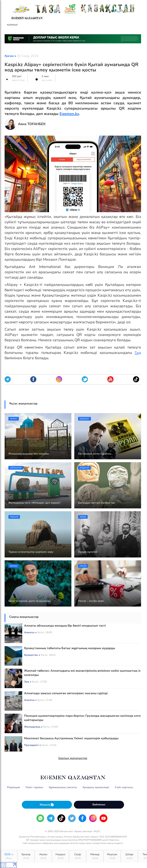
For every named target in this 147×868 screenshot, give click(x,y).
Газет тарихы (34, 787)
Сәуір (78, 856)
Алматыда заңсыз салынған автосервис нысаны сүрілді (66, 693)
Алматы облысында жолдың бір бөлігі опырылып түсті (65, 626)
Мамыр (95, 856)
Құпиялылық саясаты (63, 787)
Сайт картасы (124, 787)
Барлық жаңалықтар (73, 758)
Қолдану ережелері (96, 787)
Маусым (112, 856)
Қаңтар (26, 856)
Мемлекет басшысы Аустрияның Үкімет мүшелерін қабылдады (71, 738)
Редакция (13, 787)
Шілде (129, 856)
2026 (9, 856)
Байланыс (99, 804)
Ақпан (43, 856)
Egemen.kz (69, 114)
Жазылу (47, 805)
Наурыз (60, 856)
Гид (138, 353)
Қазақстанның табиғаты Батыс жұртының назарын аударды (70, 648)
